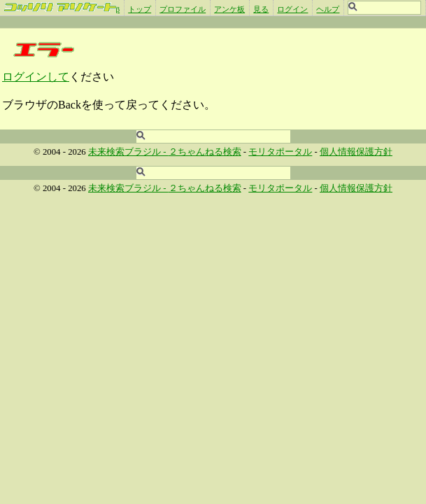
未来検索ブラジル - (128, 152)
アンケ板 (229, 9)
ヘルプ (328, 9)
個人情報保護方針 (356, 152)
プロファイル (183, 9)
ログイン (292, 9)
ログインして (36, 77)
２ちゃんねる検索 (205, 152)
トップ (140, 9)
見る (261, 9)
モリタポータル (280, 152)
